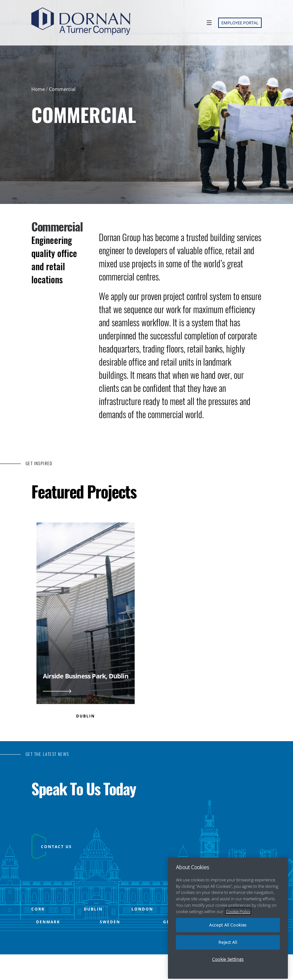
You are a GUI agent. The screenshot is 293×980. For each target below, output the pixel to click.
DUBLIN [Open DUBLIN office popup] (93, 909)
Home (38, 89)
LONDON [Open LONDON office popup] (142, 909)
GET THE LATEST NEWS (47, 754)
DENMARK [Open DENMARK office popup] (48, 922)
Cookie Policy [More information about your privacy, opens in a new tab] (238, 921)
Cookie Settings (228, 969)
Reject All (228, 952)
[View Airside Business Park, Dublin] (86, 621)
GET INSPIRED (39, 463)
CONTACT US (56, 847)
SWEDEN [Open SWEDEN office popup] (110, 922)
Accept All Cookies (228, 935)
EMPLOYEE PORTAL (240, 23)
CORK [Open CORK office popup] (38, 909)
